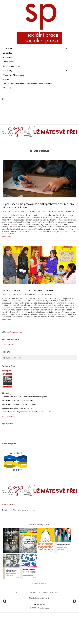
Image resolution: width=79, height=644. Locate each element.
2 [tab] (38, 634)
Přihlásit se (8, 345)
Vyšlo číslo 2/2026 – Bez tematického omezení (19, 400)
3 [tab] (41, 634)
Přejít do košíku (8, 504)
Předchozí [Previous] (5, 616)
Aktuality (7, 393)
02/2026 (7, 371)
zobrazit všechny (9, 416)
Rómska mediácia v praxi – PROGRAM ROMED (28, 290)
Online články (42, 211)
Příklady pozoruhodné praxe (60, 211)
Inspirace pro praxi (28, 211)
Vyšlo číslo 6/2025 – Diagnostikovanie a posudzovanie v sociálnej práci (29, 412)
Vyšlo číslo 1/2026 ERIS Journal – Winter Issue (19, 404)
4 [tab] (44, 634)
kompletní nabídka (39, 584)
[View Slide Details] (12, 616)
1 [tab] (35, 634)
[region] (39, 616)
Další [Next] (74, 616)
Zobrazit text (6, 237)
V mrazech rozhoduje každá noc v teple (17, 408)
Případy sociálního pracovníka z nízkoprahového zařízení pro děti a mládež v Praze (38, 206)
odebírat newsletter (12, 332)
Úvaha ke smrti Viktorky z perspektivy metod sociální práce (24, 397)
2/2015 (22, 294)
